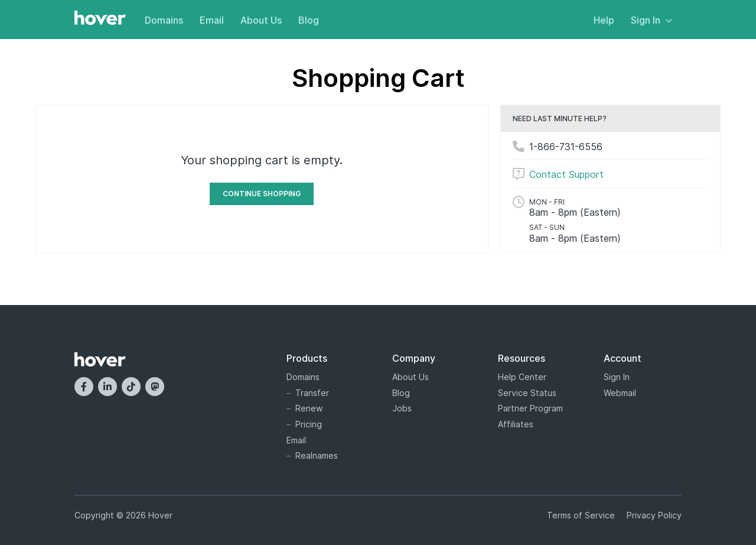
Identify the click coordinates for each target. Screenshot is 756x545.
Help (604, 20)
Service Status (527, 393)
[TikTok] (131, 387)
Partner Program (530, 408)
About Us (261, 20)
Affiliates (516, 424)
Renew (309, 408)
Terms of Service (581, 515)
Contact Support (566, 174)
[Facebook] (84, 387)
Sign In (651, 20)
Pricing (309, 424)
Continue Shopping (262, 194)
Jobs (402, 408)
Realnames (317, 455)
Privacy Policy (654, 515)
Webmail (620, 393)
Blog (309, 20)
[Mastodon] (155, 387)
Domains (164, 20)
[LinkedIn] (107, 387)
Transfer (312, 393)
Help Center (522, 377)
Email (212, 20)
